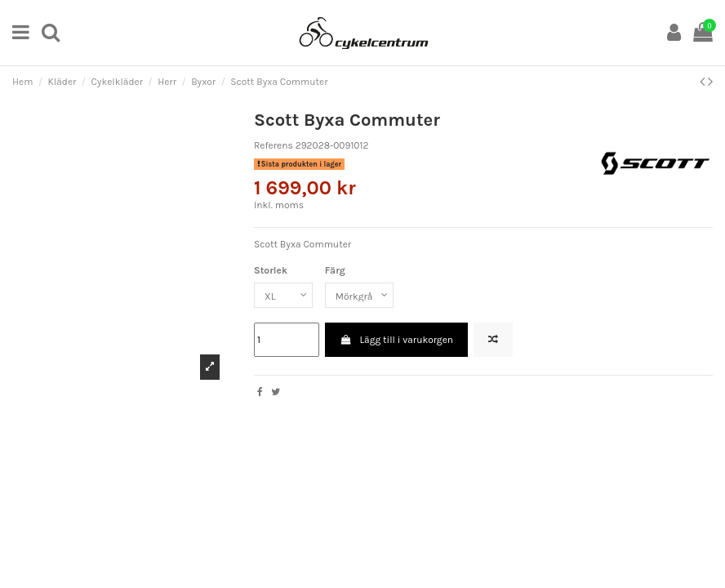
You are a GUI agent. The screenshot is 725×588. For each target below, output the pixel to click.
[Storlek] (283, 296)
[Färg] (359, 296)
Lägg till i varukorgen (396, 340)
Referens (274, 145)
